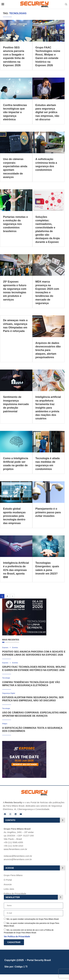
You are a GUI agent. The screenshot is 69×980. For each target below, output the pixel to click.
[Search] (66, 4)
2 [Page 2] (7, 596)
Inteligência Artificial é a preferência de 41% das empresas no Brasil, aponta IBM (16, 570)
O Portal (8, 880)
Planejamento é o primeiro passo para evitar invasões (48, 512)
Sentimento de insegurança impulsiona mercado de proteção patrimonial (16, 404)
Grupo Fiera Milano (13, 875)
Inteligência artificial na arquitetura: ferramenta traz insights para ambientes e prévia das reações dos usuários (48, 408)
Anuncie (8, 884)
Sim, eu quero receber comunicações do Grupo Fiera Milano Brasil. (33, 919)
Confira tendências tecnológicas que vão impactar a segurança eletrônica (15, 112)
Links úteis (9, 889)
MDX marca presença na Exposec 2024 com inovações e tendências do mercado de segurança (47, 292)
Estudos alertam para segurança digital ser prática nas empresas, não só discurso (47, 112)
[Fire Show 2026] (24, 600)
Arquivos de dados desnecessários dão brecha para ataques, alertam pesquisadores (48, 350)
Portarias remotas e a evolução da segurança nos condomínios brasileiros (15, 224)
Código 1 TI (21, 967)
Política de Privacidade (15, 894)
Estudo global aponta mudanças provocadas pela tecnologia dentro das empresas (14, 516)
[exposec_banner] (24, 742)
